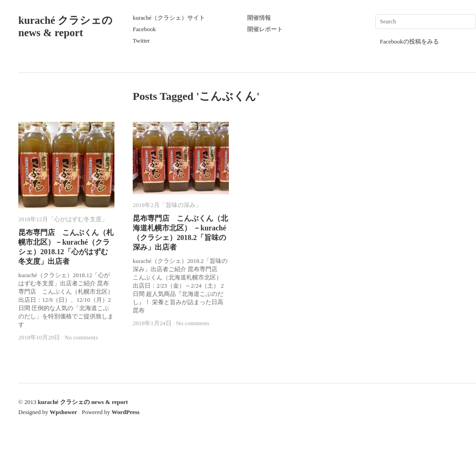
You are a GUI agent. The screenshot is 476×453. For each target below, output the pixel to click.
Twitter (141, 41)
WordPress (126, 412)
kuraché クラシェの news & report (83, 402)
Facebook (144, 29)
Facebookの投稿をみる (409, 41)
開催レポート (265, 29)
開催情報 (259, 18)
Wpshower (64, 412)
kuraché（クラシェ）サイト (169, 18)
